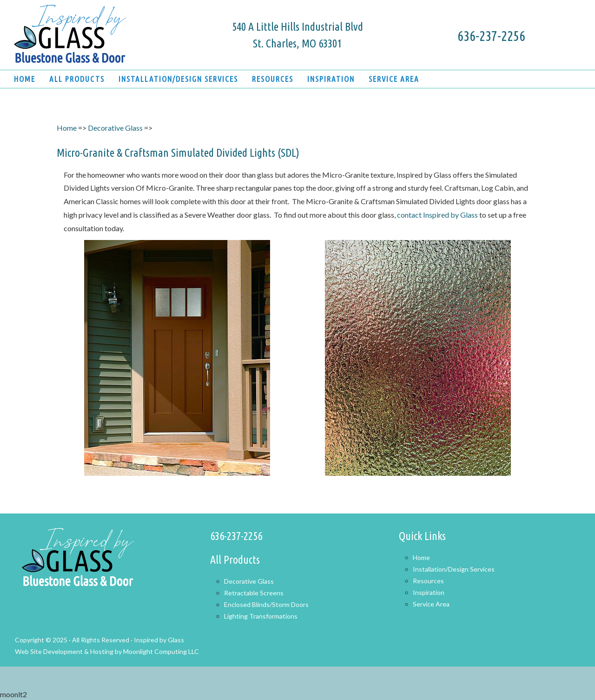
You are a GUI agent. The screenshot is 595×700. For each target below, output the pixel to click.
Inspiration (429, 592)
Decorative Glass (115, 128)
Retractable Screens (254, 593)
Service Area (431, 604)
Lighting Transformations (261, 616)
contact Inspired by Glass (438, 215)
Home (67, 128)
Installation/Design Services (454, 569)
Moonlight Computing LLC (161, 651)
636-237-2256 (491, 36)
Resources (428, 581)
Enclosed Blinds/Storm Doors (266, 604)
